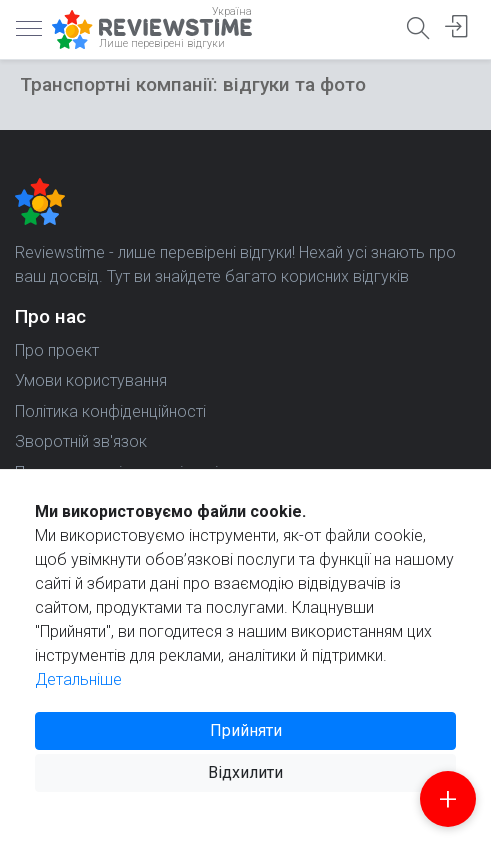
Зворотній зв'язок (81, 441)
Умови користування (91, 380)
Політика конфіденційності (110, 411)
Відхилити (245, 772)
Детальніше (78, 679)
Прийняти (246, 730)
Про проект (57, 350)
